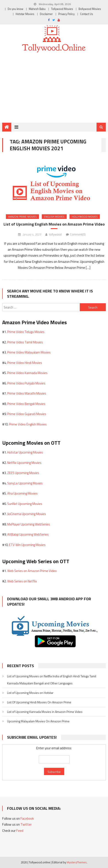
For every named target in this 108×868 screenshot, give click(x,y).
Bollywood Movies (90, 9)
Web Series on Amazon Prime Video (32, 571)
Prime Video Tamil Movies (25, 342)
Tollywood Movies (62, 9)
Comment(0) (78, 234)
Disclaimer (46, 14)
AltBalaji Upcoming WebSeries (28, 534)
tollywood (55, 234)
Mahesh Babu (37, 9)
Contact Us (87, 14)
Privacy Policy (66, 14)
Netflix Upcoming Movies (24, 463)
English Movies (54, 217)
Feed (20, 831)
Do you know (16, 9)
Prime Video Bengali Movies (26, 404)
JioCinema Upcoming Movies (27, 514)
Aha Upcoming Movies (22, 493)
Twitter (26, 824)
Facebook (27, 818)
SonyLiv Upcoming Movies (25, 483)
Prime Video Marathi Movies (27, 393)
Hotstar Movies (25, 14)
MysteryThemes (77, 862)
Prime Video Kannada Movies (27, 373)
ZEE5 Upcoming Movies (23, 473)
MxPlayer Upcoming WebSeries (29, 524)
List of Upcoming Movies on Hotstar (30, 693)
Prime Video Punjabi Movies (26, 383)
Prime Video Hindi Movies (25, 363)
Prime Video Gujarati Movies (27, 414)
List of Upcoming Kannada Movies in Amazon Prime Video (45, 712)
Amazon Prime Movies (22, 217)
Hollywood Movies (85, 217)
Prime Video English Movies (28, 424)
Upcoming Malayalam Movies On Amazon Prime (38, 721)
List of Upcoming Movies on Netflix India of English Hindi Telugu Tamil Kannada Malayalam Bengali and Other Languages (52, 680)
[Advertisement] (54, 89)
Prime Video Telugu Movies (26, 332)
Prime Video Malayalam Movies (29, 352)
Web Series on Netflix (22, 581)
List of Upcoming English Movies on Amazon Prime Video (54, 224)
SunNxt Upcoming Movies (25, 504)
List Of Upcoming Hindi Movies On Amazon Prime (39, 702)
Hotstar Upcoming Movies (25, 452)
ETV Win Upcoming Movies (27, 545)
